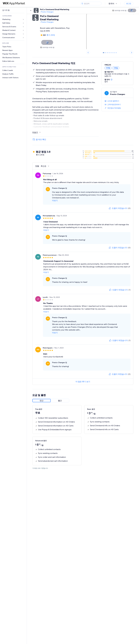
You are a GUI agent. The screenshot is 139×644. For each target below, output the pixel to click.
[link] (13, 10)
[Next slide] (132, 52)
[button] (112, 80)
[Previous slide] (88, 52)
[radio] (42, 401)
